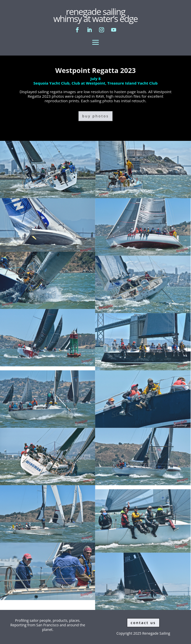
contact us (143, 623)
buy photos (95, 116)
